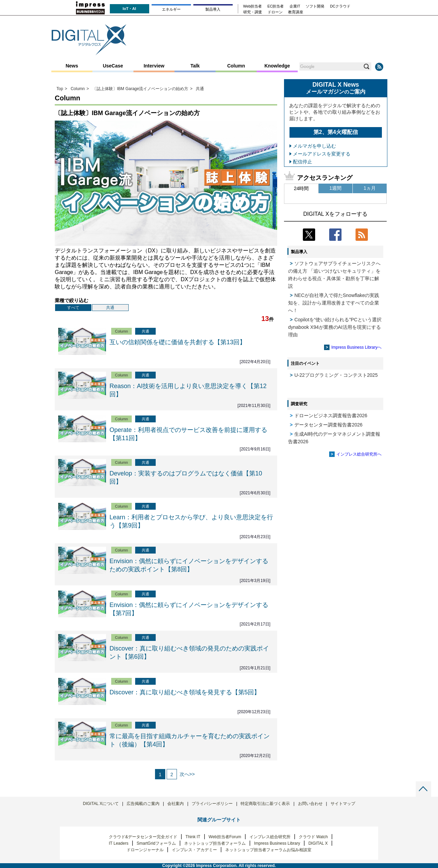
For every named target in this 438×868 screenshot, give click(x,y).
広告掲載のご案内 (143, 804)
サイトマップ (343, 804)
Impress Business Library (277, 843)
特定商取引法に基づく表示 (265, 804)
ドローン (275, 12)
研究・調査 (253, 12)
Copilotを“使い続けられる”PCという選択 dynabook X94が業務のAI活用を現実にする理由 (335, 327)
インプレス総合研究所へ (359, 454)
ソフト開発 (315, 6)
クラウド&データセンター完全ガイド (143, 837)
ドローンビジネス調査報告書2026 (331, 416)
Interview (154, 66)
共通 (110, 308)
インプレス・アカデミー (194, 850)
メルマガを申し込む (314, 146)
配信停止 (302, 162)
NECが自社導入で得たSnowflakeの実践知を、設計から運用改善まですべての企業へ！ (334, 303)
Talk (195, 66)
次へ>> (187, 774)
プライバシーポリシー (212, 804)
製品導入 (213, 9)
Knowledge (277, 66)
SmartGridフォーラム (156, 843)
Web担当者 (253, 6)
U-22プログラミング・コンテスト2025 (336, 375)
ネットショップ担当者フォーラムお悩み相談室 (268, 850)
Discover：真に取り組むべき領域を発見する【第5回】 (185, 692)
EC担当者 (276, 6)
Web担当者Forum (225, 837)
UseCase (113, 66)
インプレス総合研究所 (270, 837)
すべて (73, 308)
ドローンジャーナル (145, 850)
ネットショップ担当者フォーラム (215, 843)
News (72, 66)
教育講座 (296, 12)
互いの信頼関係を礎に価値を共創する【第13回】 (178, 342)
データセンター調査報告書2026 (328, 425)
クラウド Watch (313, 837)
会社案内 (176, 804)
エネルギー (171, 9)
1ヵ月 (370, 188)
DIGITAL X (318, 843)
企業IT (295, 6)
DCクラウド (340, 6)
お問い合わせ (310, 804)
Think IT (193, 837)
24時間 (301, 188)
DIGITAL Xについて (101, 804)
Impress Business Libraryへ (356, 347)
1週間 (336, 188)
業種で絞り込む (72, 300)
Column (236, 66)
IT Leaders (119, 843)
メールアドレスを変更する (322, 154)
